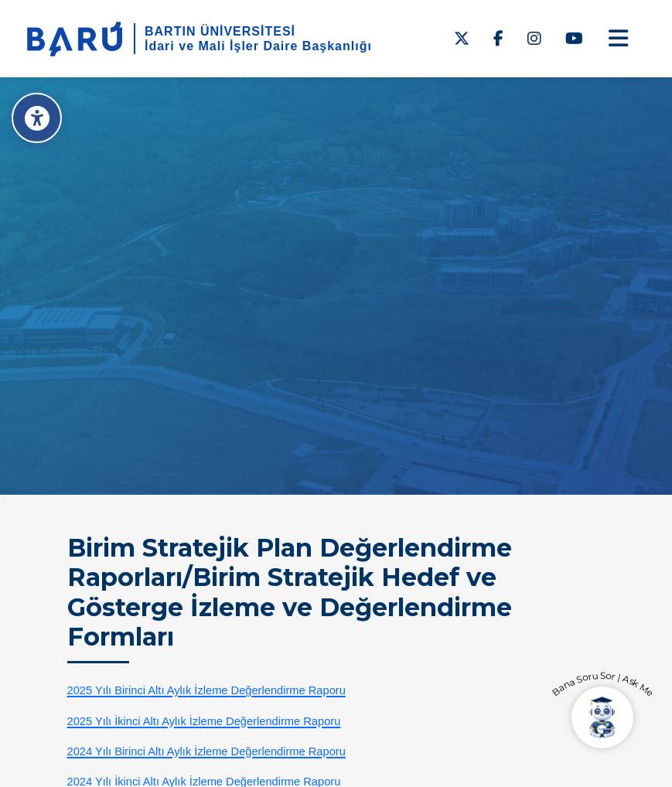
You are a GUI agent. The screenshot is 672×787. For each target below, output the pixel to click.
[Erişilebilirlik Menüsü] (37, 118)
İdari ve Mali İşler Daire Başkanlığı (258, 46)
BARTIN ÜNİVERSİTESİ (220, 31)
